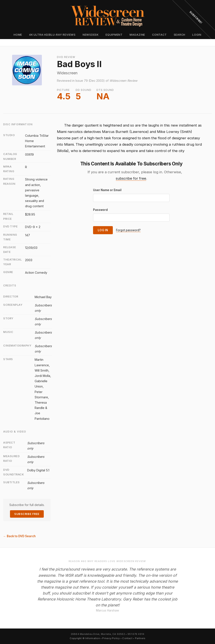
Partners (140, 638)
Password (100, 210)
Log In (103, 230)
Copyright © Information (85, 638)
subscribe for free (131, 178)
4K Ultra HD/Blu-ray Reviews (52, 35)
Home (18, 35)
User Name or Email (107, 190)
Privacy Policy (111, 638)
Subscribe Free (27, 514)
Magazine (137, 35)
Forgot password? (128, 230)
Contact (159, 35)
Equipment (114, 35)
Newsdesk (91, 35)
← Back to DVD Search (19, 536)
